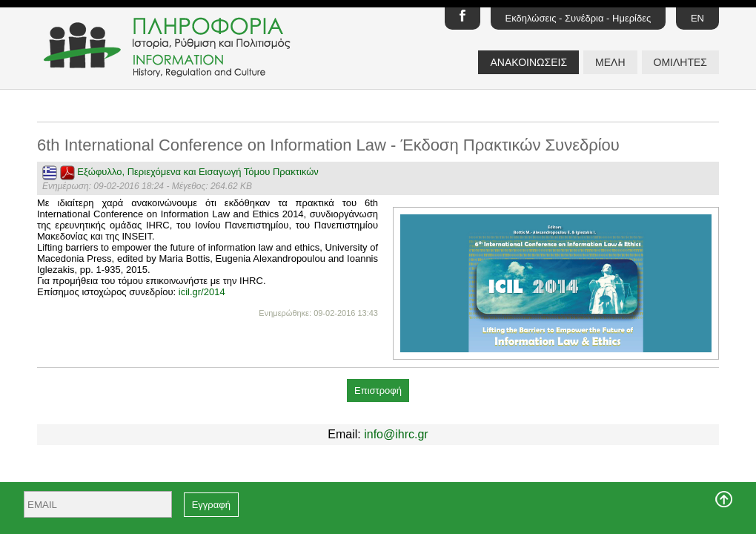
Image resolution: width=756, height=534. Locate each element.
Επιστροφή (378, 390)
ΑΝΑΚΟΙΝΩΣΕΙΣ (528, 62)
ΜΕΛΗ (610, 62)
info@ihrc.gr (396, 434)
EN (697, 18)
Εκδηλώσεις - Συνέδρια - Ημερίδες (578, 18)
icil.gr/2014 (202, 292)
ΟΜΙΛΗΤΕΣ (680, 62)
